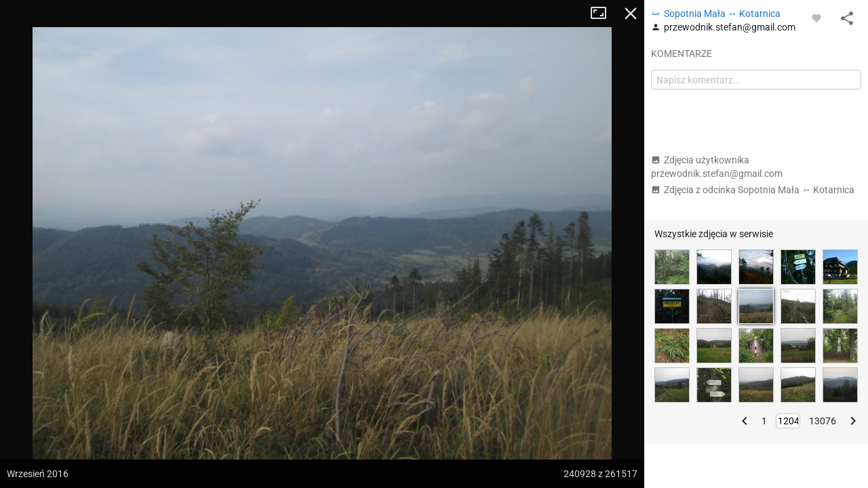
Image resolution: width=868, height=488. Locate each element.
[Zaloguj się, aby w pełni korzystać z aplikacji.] (816, 18)
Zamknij (631, 14)
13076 (823, 421)
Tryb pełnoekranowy (604, 14)
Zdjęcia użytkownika (717, 167)
